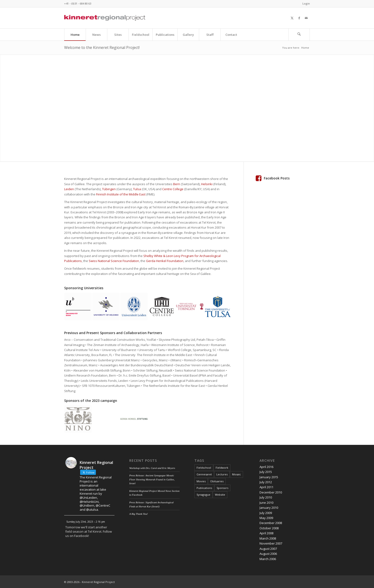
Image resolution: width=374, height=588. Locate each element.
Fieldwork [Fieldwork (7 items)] (222, 468)
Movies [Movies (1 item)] (201, 481)
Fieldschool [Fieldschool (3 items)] (204, 468)
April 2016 (266, 467)
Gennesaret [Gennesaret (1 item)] (204, 474)
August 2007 (268, 549)
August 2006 (268, 554)
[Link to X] (292, 18)
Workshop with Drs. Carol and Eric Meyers (152, 468)
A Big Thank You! (139, 514)
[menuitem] (305, 4)
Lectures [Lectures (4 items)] (222, 474)
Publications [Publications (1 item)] (204, 488)
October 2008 (269, 528)
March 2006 (268, 559)
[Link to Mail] (306, 18)
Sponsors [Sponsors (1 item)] (222, 488)
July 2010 (266, 497)
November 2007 (271, 543)
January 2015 (269, 477)
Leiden (69, 189)
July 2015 (266, 472)
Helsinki (207, 184)
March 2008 (268, 538)
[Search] (299, 35)
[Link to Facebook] (299, 18)
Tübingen (109, 189)
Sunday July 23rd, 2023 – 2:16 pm (86, 522)
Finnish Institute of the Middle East (121, 194)
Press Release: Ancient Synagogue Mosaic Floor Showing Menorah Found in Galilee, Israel (152, 479)
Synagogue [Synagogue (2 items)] (203, 495)
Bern (177, 184)
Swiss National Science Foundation (114, 261)
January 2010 (269, 508)
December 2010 (271, 492)
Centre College (173, 189)
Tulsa (137, 189)
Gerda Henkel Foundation (165, 261)
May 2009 (266, 518)
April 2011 (266, 487)
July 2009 (266, 513)
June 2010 (266, 503)
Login (306, 3)
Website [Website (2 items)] (220, 495)
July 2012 (266, 482)
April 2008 (266, 533)
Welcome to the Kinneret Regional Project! (102, 47)
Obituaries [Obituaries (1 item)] (217, 481)
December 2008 (271, 523)
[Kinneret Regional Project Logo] (105, 18)
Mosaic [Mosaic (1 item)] (236, 474)
